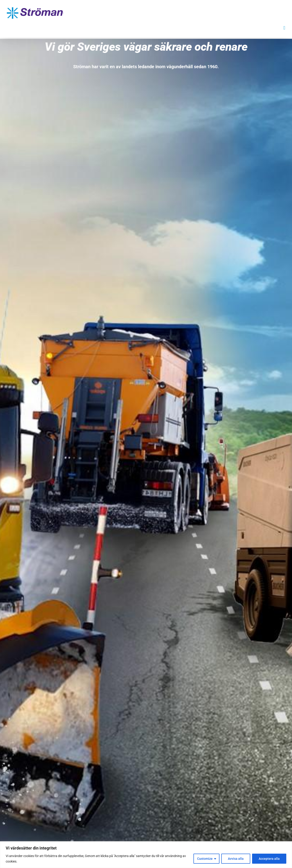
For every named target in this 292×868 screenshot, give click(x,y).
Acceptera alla (269, 859)
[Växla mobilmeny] (284, 28)
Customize (205, 859)
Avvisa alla (236, 859)
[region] (146, 855)
